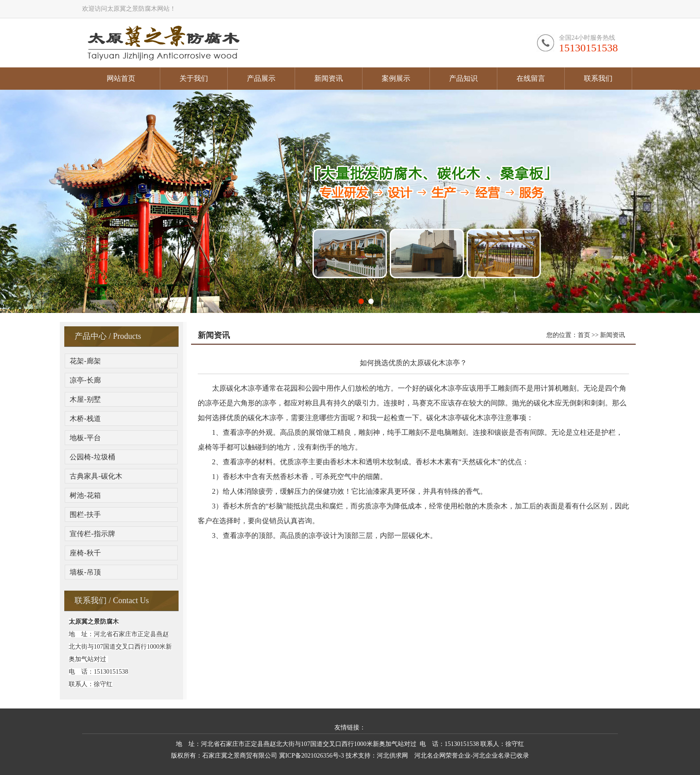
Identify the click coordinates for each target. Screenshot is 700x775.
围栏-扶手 (85, 515)
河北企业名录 (492, 756)
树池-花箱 (85, 495)
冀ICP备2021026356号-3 (311, 756)
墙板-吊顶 (85, 572)
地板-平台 (85, 438)
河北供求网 (392, 756)
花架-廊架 (85, 361)
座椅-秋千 (85, 553)
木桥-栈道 (85, 419)
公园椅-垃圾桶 (92, 457)
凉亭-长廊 (85, 380)
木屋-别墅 (85, 399)
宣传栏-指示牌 (92, 534)
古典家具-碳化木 (96, 476)
